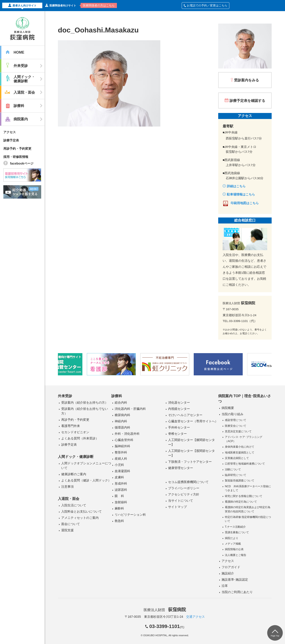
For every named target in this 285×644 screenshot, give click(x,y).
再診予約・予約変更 (17, 149)
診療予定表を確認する (247, 101)
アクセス (10, 132)
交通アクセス (195, 617)
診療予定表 (11, 140)
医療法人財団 (165, 610)
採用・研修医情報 (16, 157)
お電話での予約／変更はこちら (206, 5)
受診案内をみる (246, 80)
